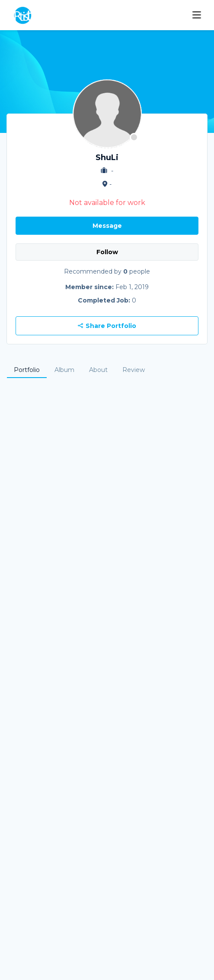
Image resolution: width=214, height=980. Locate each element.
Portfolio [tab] (27, 370)
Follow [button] (107, 252)
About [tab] (98, 370)
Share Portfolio (107, 326)
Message (107, 226)
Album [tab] (64, 370)
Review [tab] (134, 370)
